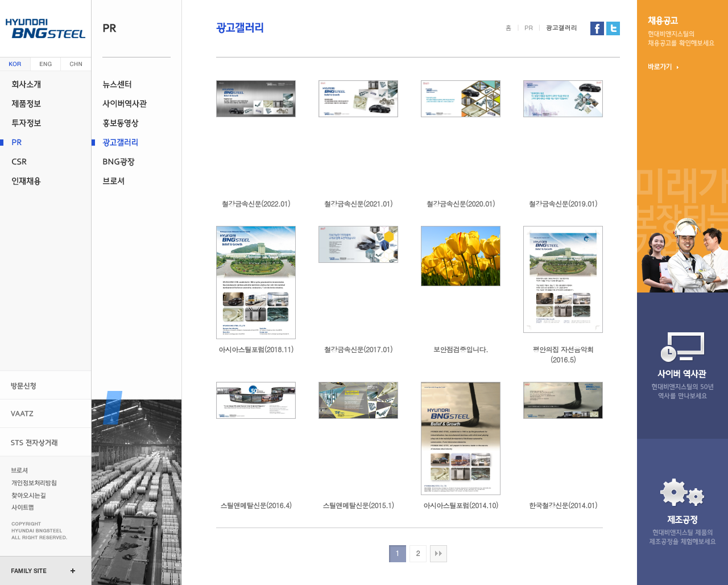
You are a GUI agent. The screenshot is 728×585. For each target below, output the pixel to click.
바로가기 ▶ (663, 67)
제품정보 (45, 104)
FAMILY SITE (29, 571)
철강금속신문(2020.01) (461, 203)
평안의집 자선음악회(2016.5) (563, 354)
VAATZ (45, 413)
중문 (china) (76, 64)
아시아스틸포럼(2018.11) (256, 349)
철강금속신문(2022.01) (256, 203)
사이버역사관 (136, 104)
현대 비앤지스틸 (45, 28)
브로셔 (136, 181)
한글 (15, 64)
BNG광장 (136, 162)
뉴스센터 (136, 84)
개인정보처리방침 (36, 483)
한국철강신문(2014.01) (563, 505)
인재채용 (45, 181)
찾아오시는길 (36, 495)
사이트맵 (36, 508)
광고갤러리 (136, 142)
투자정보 (45, 123)
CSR (45, 162)
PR (45, 142)
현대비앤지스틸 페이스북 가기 (597, 28)
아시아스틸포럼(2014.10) (460, 505)
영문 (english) (46, 64)
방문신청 (45, 385)
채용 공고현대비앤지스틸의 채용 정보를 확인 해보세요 (681, 31)
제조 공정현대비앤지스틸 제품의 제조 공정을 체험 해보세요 (682, 512)
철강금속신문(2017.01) (358, 349)
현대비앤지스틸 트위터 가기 (613, 28)
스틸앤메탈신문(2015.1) (359, 505)
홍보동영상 (136, 123)
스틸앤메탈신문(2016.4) (256, 505)
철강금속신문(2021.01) (358, 203)
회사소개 (45, 84)
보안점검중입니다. (461, 349)
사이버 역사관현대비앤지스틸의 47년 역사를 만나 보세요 (682, 366)
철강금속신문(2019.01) (563, 203)
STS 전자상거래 (45, 442)
